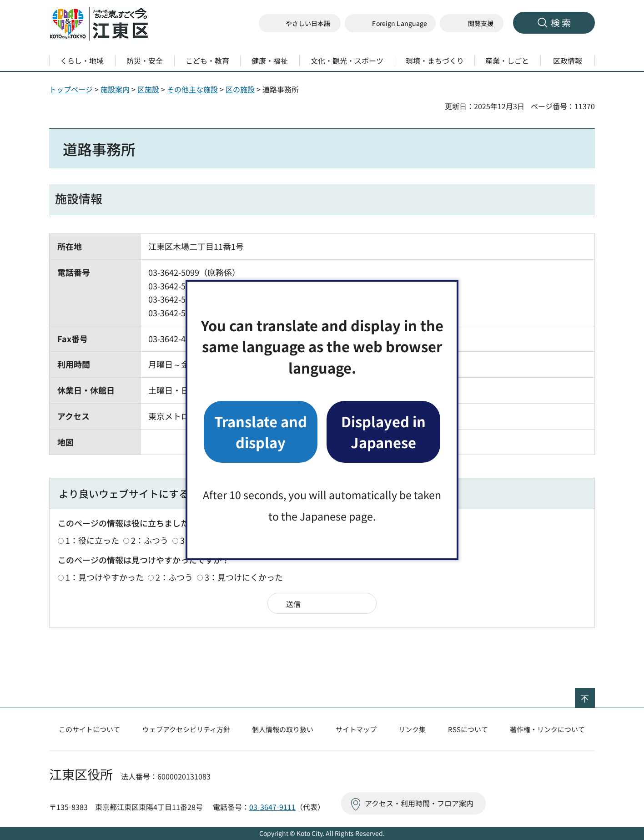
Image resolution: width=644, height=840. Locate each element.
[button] (390, 23)
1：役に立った (92, 540)
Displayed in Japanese (383, 432)
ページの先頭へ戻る (595, 694)
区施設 (148, 89)
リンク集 (412, 729)
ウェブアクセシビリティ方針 (186, 729)
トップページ (71, 89)
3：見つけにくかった (244, 577)
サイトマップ (356, 729)
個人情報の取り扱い (283, 729)
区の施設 (240, 89)
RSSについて (468, 729)
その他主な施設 (192, 89)
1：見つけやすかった (105, 577)
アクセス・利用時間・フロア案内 (419, 803)
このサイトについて (89, 729)
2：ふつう (150, 540)
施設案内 (115, 89)
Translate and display (261, 432)
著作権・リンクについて (547, 729)
